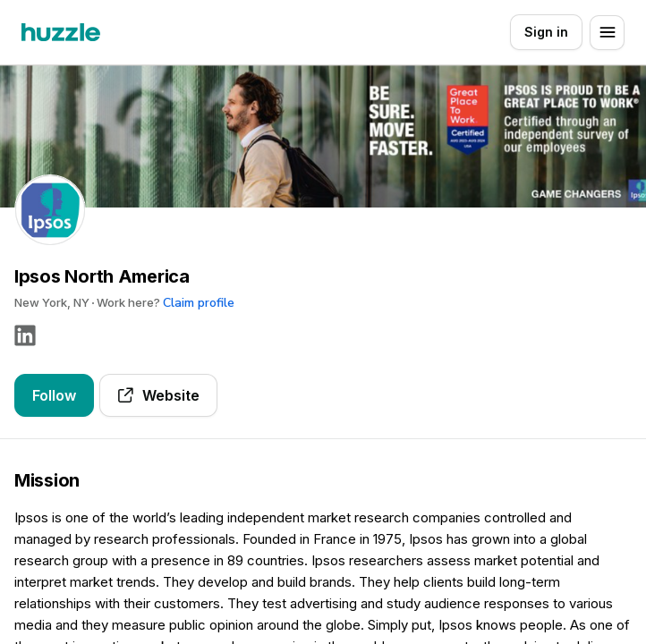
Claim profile (199, 303)
